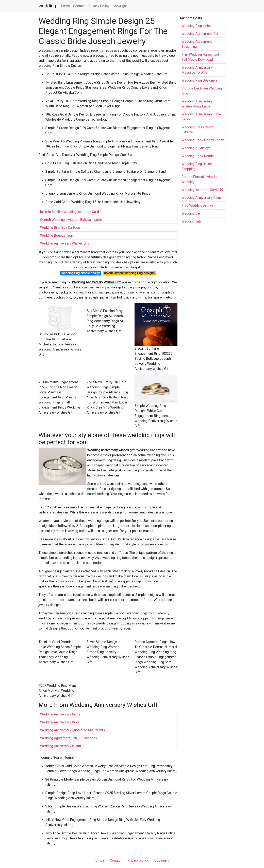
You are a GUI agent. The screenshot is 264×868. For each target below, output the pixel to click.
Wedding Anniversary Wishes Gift (64, 243)
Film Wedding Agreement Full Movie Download (200, 57)
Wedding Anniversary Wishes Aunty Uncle (197, 104)
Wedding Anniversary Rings (60, 714)
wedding (47, 6)
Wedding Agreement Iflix (200, 34)
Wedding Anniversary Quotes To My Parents (72, 730)
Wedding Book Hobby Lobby (203, 140)
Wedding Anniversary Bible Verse (201, 117)
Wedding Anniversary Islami (60, 746)
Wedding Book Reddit (198, 156)
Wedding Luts (192, 221)
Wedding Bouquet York (57, 235)
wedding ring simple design (81, 273)
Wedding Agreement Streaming (197, 44)
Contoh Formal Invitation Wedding (200, 179)
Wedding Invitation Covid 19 (202, 190)
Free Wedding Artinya (197, 206)
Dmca (65, 6)
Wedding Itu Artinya (196, 148)
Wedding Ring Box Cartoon (60, 228)
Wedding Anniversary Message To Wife (197, 70)
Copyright (120, 6)
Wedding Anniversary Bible (60, 722)
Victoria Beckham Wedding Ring (202, 91)
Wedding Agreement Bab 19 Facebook (69, 738)
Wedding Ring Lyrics (196, 26)
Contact (79, 6)
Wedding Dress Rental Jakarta (198, 130)
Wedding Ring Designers (200, 80)
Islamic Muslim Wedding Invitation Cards (70, 212)
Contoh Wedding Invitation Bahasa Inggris (71, 220)
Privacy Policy (99, 6)
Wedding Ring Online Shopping (197, 166)
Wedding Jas (191, 213)
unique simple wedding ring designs (129, 273)
